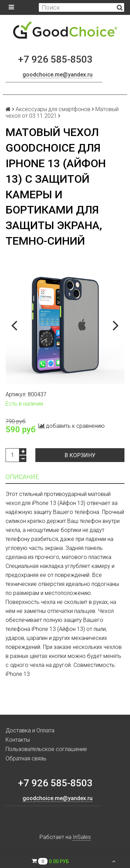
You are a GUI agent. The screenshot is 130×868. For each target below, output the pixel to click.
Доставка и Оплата (30, 730)
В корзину (80, 455)
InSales (82, 837)
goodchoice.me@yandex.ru (58, 75)
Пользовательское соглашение (46, 749)
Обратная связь (26, 758)
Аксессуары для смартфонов (53, 109)
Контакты (18, 740)
